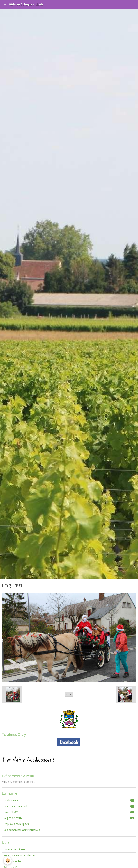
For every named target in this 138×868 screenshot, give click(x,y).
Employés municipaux (16, 824)
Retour (69, 694)
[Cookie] (8, 861)
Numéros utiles (12, 861)
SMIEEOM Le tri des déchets (20, 855)
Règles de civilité (69, 818)
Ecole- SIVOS (69, 812)
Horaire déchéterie (14, 849)
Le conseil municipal (69, 806)
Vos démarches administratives (22, 830)
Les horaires (69, 800)
